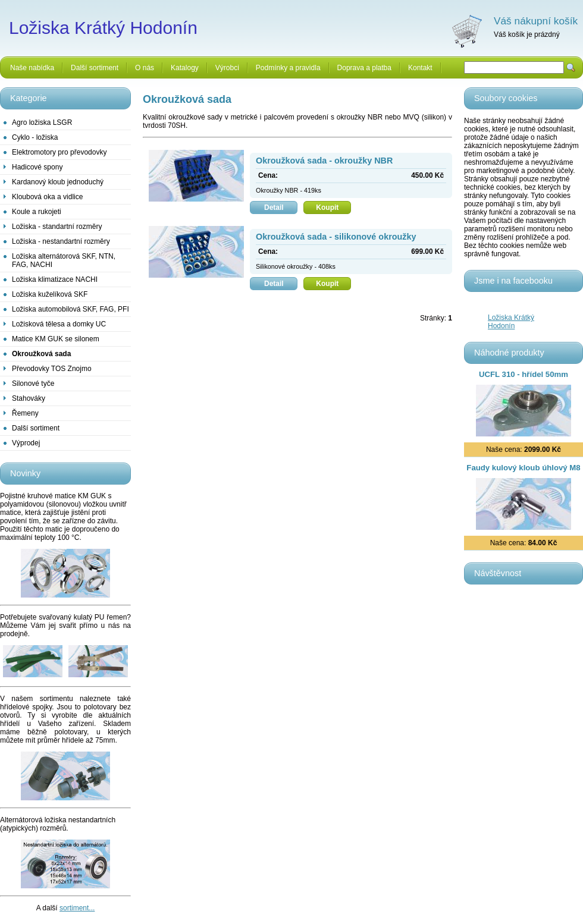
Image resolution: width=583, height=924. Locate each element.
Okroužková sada (41, 354)
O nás (145, 68)
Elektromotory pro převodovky (59, 152)
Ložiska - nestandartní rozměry (61, 241)
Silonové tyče (33, 384)
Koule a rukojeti (37, 212)
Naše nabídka (32, 68)
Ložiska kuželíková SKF (50, 294)
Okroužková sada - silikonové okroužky (336, 237)
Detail (281, 208)
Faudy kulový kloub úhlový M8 (523, 468)
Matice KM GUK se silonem (56, 339)
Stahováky (29, 398)
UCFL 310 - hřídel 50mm (524, 374)
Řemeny (25, 413)
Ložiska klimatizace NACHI (55, 279)
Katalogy (185, 68)
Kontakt (420, 68)
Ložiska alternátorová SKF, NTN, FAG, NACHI (64, 260)
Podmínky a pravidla (288, 68)
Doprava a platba (364, 68)
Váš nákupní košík (536, 21)
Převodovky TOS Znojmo (52, 369)
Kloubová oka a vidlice (47, 197)
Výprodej (26, 443)
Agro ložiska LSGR (42, 122)
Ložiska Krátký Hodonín (511, 322)
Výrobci (227, 68)
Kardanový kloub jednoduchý (58, 182)
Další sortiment (95, 68)
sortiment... (77, 908)
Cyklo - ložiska (35, 137)
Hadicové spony (37, 167)
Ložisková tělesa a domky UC (59, 324)
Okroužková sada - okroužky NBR (324, 161)
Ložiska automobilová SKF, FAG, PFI (70, 309)
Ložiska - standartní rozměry (57, 227)
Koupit (333, 208)
